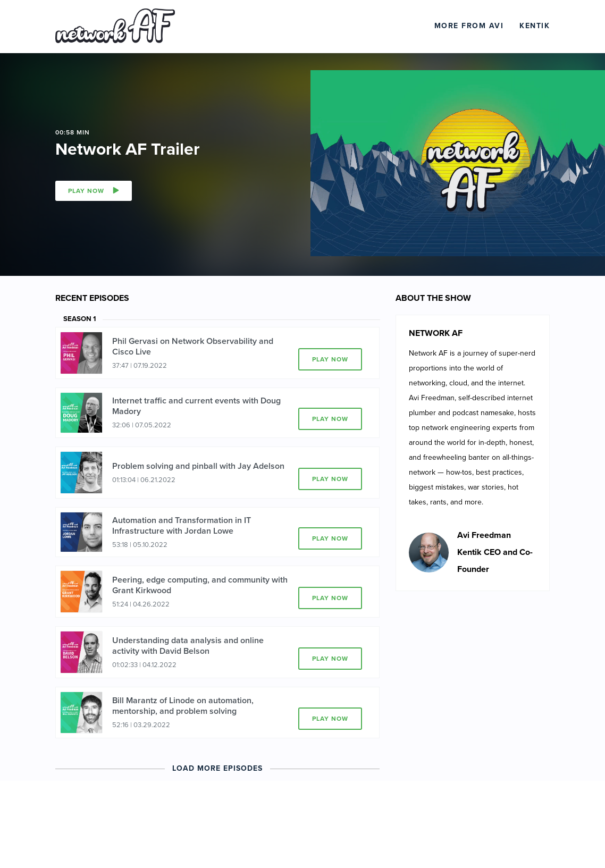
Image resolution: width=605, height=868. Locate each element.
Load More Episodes (217, 768)
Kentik (535, 26)
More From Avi (469, 26)
